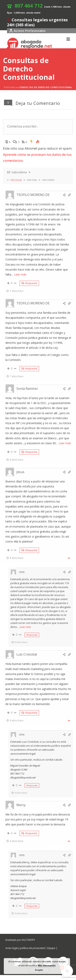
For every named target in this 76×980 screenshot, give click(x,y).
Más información (47, 965)
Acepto (39, 970)
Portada (10, 87)
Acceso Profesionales (27, 31)
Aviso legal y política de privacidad (25, 948)
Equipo (51, 948)
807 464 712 (29, 6)
